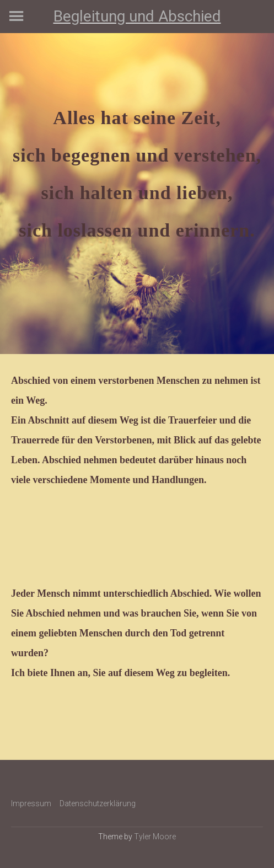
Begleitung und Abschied (137, 16)
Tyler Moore (155, 837)
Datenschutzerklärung (98, 803)
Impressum (31, 803)
